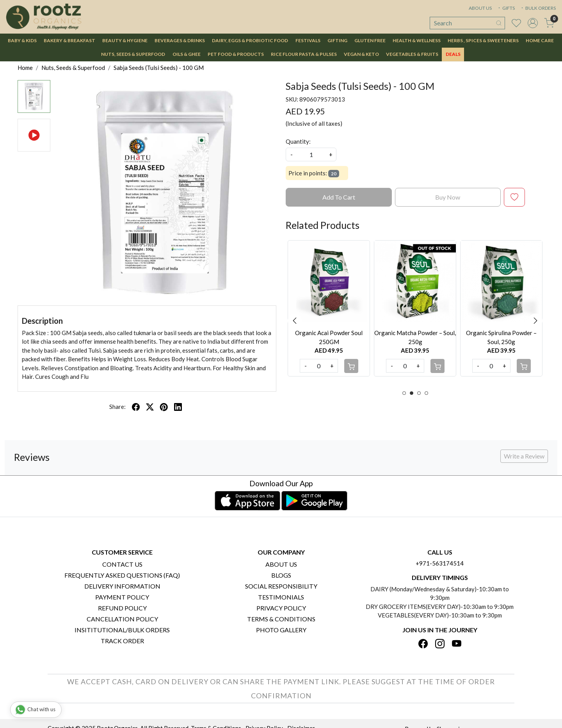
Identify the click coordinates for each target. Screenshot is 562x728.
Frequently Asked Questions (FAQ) (122, 575)
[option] (329, 308)
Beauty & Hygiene (125, 40)
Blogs (281, 575)
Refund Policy (122, 608)
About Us (281, 564)
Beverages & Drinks (180, 40)
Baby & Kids (22, 40)
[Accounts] (533, 23)
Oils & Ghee (187, 54)
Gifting (337, 40)
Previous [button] (295, 321)
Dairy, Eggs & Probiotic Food (250, 40)
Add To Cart (339, 197)
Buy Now (448, 197)
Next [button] (535, 321)
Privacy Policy (281, 608)
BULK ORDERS (538, 8)
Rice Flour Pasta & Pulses (304, 54)
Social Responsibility (281, 586)
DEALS (453, 54)
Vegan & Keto (361, 54)
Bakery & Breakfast (69, 40)
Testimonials (281, 597)
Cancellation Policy (122, 619)
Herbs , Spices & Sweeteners (483, 40)
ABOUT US (480, 8)
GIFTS (506, 8)
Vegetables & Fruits (412, 54)
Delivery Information (122, 586)
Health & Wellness (417, 40)
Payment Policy (122, 597)
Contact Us (122, 564)
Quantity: (298, 141)
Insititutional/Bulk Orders (122, 630)
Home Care (540, 40)
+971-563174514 (440, 563)
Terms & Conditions (281, 619)
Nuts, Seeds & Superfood (133, 54)
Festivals (308, 40)
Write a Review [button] (524, 456)
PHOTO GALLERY (281, 630)
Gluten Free (370, 40)
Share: (117, 407)
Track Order (122, 641)
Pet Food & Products (236, 54)
